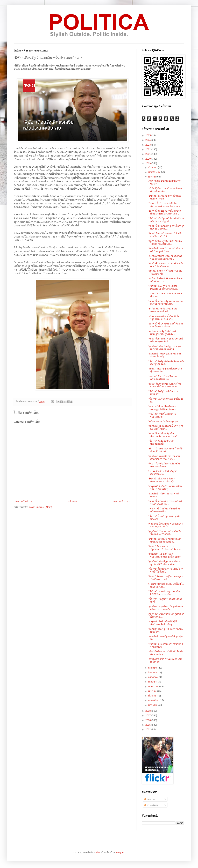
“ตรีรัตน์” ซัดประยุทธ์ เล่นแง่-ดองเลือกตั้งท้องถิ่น (165, 190)
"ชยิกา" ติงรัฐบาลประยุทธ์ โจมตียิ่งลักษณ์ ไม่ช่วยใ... (166, 450)
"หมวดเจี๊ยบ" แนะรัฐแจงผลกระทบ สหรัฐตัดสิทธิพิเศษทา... (165, 303)
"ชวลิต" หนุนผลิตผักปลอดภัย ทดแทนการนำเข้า (162, 310)
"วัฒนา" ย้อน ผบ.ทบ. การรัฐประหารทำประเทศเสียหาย (164, 548)
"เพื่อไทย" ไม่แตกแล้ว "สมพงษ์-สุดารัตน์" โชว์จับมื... (166, 570)
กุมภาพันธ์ (154, 700)
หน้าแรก (72, 501)
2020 (148, 159)
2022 (148, 149)
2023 (148, 145)
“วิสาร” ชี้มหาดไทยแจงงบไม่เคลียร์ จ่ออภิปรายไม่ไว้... (166, 235)
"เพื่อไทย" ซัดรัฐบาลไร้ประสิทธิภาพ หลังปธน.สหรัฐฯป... (166, 220)
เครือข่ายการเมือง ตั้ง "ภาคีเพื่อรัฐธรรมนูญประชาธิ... (164, 318)
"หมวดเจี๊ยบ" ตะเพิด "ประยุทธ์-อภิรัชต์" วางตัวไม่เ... (165, 503)
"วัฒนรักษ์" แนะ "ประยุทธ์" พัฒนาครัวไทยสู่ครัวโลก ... (165, 250)
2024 (148, 140)
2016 (148, 720)
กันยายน (153, 668)
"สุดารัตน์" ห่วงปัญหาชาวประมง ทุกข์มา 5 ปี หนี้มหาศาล (164, 563)
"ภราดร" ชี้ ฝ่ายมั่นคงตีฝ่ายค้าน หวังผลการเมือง (164, 510)
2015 (148, 725)
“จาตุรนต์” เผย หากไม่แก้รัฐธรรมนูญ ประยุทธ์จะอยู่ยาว (165, 555)
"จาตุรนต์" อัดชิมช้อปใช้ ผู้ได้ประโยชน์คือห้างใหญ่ (162, 623)
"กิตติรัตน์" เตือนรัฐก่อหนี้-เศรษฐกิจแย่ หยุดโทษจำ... (166, 427)
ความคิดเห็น (152, 805)
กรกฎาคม (154, 677)
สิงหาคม (153, 672)
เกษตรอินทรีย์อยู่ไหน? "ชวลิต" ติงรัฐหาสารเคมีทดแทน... (165, 257)
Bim (97, 852)
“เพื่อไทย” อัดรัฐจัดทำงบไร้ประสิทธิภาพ (161, 443)
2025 (148, 135)
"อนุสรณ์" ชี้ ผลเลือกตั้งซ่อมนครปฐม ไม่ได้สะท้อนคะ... (163, 408)
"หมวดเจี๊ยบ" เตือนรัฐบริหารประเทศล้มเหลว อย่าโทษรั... (164, 435)
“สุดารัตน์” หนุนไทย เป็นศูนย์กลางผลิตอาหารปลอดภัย (165, 608)
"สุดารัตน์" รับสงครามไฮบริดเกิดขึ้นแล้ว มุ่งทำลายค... (165, 533)
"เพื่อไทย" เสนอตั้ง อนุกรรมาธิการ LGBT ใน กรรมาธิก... (165, 593)
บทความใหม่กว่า (23, 501)
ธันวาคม (153, 167)
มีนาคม (152, 696)
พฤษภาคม (154, 686)
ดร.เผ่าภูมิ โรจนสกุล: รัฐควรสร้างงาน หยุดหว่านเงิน (165, 525)
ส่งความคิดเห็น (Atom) (40, 507)
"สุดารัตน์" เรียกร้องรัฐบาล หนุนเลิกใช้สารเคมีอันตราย (164, 348)
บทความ (150, 799)
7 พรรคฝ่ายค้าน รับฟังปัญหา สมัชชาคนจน (162, 473)
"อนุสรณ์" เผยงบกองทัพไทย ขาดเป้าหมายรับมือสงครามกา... (164, 212)
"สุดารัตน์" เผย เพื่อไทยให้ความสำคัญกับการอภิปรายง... (164, 458)
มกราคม (153, 705)
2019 (148, 163)
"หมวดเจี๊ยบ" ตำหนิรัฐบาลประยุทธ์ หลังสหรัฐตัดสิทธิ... (165, 340)
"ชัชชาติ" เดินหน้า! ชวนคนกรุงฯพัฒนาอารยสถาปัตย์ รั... (165, 540)
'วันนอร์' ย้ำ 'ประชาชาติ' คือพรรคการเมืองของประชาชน (164, 205)
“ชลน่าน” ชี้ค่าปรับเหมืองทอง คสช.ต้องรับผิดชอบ (163, 378)
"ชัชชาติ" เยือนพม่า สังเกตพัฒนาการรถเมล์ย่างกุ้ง (161, 480)
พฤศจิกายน (154, 172)
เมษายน (153, 691)
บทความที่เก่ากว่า (122, 501)
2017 (148, 715)
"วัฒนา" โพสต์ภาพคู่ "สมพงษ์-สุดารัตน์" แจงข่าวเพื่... (165, 578)
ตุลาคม (152, 177)
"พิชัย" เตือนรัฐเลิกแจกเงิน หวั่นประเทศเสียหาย (164, 465)
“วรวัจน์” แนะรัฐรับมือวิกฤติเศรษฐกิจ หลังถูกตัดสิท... (162, 333)
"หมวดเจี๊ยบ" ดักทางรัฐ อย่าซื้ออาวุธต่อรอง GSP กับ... (166, 227)
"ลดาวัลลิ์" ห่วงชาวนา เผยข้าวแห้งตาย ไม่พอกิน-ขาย (166, 265)
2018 (148, 711)
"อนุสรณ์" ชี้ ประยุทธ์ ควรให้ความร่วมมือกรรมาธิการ (165, 325)
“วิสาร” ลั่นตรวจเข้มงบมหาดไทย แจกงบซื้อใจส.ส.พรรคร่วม (164, 385)
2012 (148, 729)
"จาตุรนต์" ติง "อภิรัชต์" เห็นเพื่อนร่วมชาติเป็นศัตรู (165, 488)
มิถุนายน (153, 682)
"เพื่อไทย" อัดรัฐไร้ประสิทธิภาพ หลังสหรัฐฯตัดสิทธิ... (166, 363)
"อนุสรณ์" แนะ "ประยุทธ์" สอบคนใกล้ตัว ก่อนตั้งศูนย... (165, 242)
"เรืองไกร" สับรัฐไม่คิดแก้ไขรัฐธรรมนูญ (162, 415)
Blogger (120, 852)
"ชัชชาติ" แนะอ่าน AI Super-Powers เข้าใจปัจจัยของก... (163, 287)
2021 (148, 154)
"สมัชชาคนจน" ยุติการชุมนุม (163, 421)
